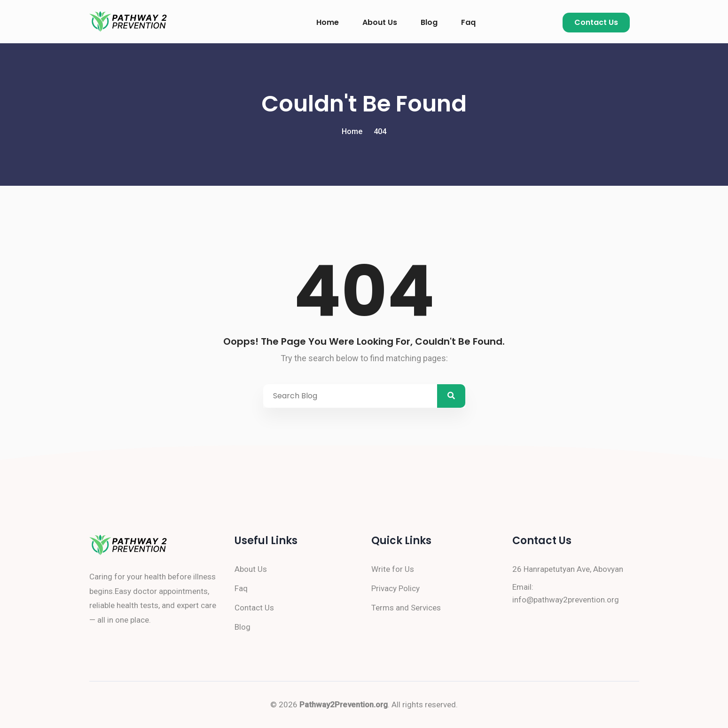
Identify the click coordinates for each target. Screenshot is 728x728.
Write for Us (393, 569)
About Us (380, 22)
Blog (429, 22)
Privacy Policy (395, 588)
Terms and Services (406, 608)
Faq (468, 22)
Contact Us (596, 22)
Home (328, 22)
